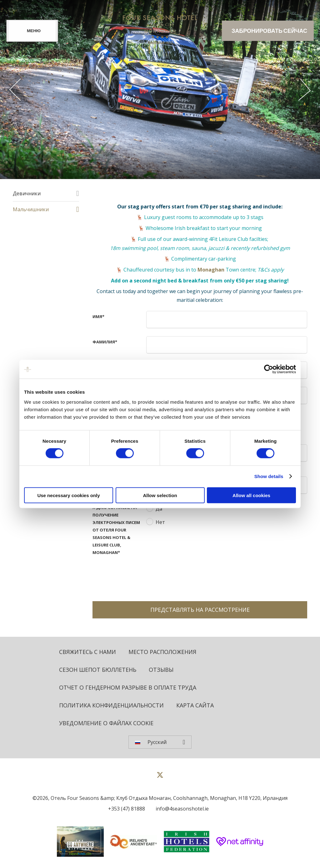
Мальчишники (31, 209)
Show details (269, 476)
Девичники (27, 193)
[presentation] (194, 576)
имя (98, 317)
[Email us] (181, 809)
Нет (160, 522)
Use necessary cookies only (68, 495)
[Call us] (125, 809)
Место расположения (162, 652)
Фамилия (105, 342)
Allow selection (160, 495)
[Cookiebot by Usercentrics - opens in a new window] (269, 369)
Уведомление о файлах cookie (106, 723)
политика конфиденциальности (111, 705)
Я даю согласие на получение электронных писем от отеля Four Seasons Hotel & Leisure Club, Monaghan (116, 530)
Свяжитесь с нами (87, 652)
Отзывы (161, 670)
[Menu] (32, 31)
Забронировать (269, 31)
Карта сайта (195, 705)
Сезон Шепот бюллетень (98, 670)
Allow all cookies (251, 495)
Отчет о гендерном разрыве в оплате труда (128, 687)
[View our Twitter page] (160, 778)
